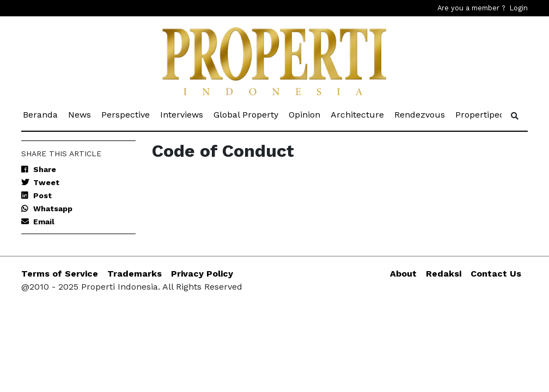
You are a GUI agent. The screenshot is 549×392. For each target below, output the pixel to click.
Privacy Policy (202, 274)
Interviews (182, 114)
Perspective (126, 114)
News (80, 114)
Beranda (41, 114)
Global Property (247, 114)
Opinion (305, 114)
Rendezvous (420, 114)
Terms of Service (60, 274)
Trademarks (135, 274)
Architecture (358, 114)
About (403, 274)
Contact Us (496, 274)
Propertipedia (484, 114)
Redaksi (444, 274)
